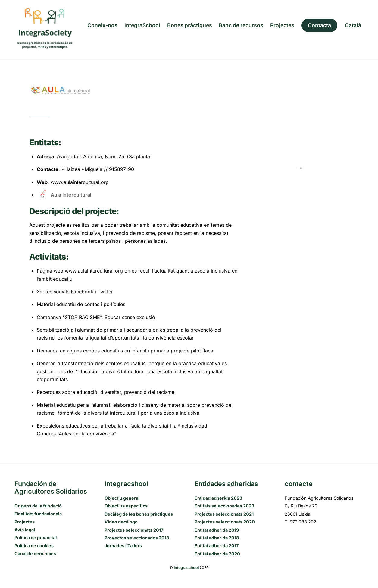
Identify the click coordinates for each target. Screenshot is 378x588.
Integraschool (186, 568)
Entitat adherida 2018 (217, 538)
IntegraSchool (142, 25)
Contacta (319, 25)
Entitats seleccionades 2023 (224, 506)
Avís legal (25, 530)
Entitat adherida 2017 (217, 546)
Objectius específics (126, 506)
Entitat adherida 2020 (217, 554)
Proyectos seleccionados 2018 (137, 538)
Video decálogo (121, 522)
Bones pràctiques (190, 25)
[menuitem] (353, 25)
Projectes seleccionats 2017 (134, 530)
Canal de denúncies (35, 553)
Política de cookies (34, 546)
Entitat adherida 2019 (217, 530)
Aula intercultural (71, 195)
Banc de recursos (241, 25)
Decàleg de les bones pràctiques (139, 514)
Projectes (282, 25)
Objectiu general (122, 498)
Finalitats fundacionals (38, 514)
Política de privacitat (36, 537)
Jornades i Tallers (123, 546)
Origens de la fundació (38, 506)
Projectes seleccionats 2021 (224, 514)
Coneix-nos (102, 25)
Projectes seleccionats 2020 (225, 522)
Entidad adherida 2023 (218, 498)
